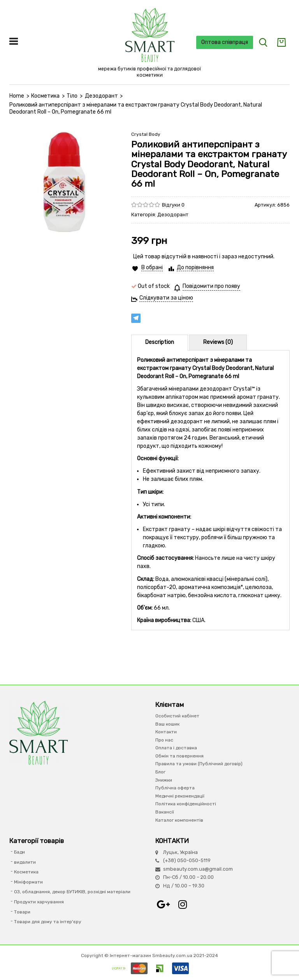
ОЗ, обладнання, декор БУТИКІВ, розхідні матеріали (72, 892)
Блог (160, 772)
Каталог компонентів (179, 820)
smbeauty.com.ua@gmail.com (198, 869)
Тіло (72, 96)
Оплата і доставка (176, 748)
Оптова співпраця (225, 42)
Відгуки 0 (173, 205)
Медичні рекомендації (180, 796)
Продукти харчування (39, 902)
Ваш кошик (167, 724)
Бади (19, 852)
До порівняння (195, 267)
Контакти (166, 732)
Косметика (45, 96)
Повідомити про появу (211, 286)
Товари (22, 912)
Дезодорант (101, 96)
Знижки (164, 780)
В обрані (152, 267)
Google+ (163, 905)
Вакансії (165, 812)
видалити (25, 862)
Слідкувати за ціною (166, 298)
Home (17, 96)
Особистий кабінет (177, 716)
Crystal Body (146, 134)
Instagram (183, 905)
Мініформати (28, 882)
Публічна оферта (175, 788)
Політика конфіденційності (186, 804)
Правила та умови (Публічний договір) (199, 764)
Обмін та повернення (179, 756)
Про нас (164, 740)
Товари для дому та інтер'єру (48, 922)
